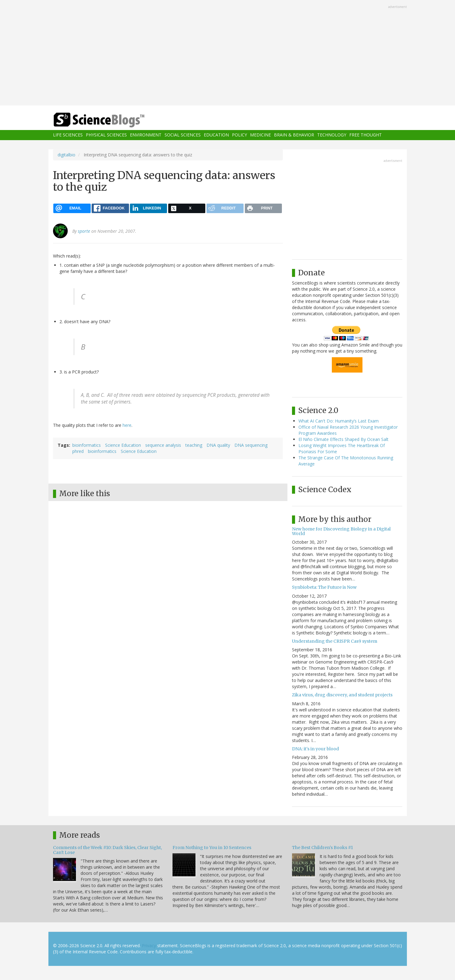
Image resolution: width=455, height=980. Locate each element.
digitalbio (66, 155)
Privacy (149, 946)
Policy (239, 135)
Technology (332, 135)
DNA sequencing (251, 445)
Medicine (260, 135)
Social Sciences (183, 135)
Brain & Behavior (294, 135)
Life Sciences (68, 135)
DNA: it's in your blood (315, 749)
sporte (84, 231)
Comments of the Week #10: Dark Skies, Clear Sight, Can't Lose (107, 850)
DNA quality (218, 445)
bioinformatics (87, 445)
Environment (146, 135)
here (127, 425)
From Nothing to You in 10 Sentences (212, 848)
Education (216, 135)
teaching (194, 445)
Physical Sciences (106, 135)
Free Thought (366, 135)
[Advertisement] (228, 53)
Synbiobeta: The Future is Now (324, 587)
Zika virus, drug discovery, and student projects (342, 695)
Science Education (123, 445)
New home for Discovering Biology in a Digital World (341, 531)
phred (78, 451)
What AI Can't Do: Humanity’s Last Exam (339, 421)
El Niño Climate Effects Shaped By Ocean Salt (343, 439)
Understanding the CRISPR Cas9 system (335, 641)
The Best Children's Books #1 (322, 848)
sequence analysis (163, 445)
